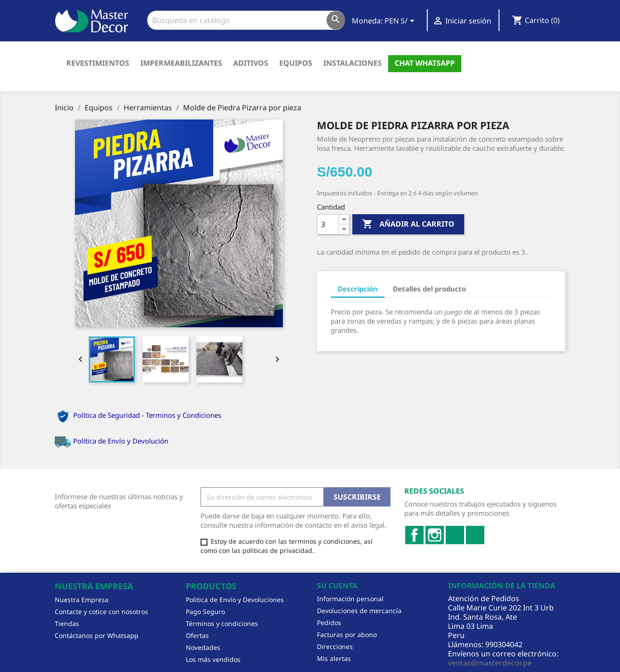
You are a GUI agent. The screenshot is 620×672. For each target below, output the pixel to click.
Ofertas (197, 635)
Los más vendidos (213, 659)
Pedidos (329, 623)
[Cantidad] (328, 224)
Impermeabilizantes (181, 63)
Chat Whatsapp (425, 63)
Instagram (435, 535)
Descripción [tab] (358, 289)
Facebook (414, 535)
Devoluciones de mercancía (359, 611)
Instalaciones (353, 63)
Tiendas (67, 624)
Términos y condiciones (222, 624)
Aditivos (251, 63)
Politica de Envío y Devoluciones (235, 600)
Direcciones (335, 646)
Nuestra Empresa (82, 600)
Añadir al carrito (408, 224)
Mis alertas (334, 658)
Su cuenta (337, 586)
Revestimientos (98, 63)
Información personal (350, 599)
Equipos (296, 63)
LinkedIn (455, 535)
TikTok (475, 535)
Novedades (203, 647)
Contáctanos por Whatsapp (97, 635)
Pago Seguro (205, 612)
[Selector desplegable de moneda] (401, 22)
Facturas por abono (347, 635)
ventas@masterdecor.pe (490, 663)
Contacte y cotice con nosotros (101, 612)
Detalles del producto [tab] (429, 289)
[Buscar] (246, 20)
